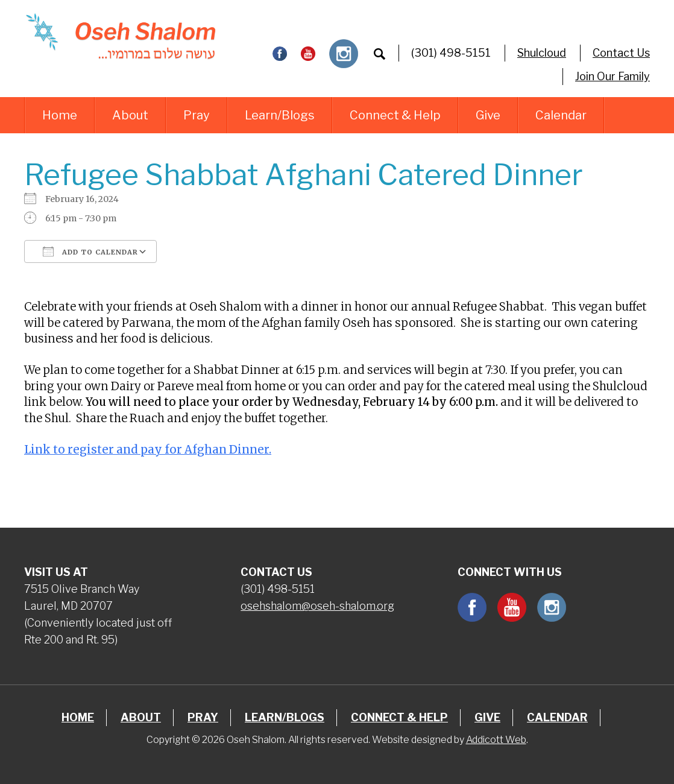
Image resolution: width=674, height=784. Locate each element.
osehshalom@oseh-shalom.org (317, 606)
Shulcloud (542, 53)
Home (60, 115)
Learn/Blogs (280, 115)
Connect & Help (395, 115)
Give (488, 115)
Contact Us (621, 53)
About (130, 115)
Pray (197, 115)
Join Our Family (613, 76)
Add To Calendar (90, 251)
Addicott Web (496, 740)
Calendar (561, 115)
